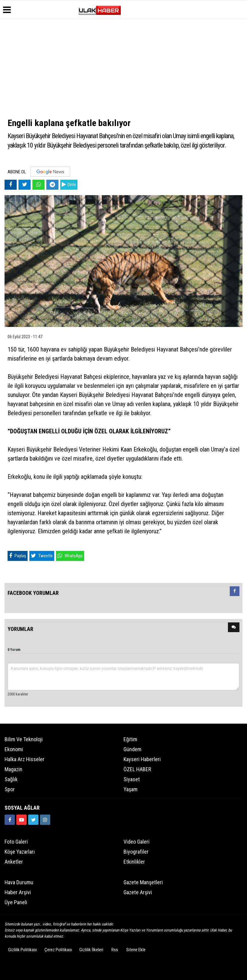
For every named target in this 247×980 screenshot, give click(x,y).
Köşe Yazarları (20, 852)
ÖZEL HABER (137, 769)
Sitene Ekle (136, 950)
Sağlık (11, 779)
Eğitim (130, 739)
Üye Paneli (16, 902)
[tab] (235, 592)
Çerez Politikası (58, 950)
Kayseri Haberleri (142, 759)
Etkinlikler (134, 862)
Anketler (14, 862)
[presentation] (235, 591)
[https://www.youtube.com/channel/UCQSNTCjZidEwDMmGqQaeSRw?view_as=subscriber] (21, 820)
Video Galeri (137, 842)
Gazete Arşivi (138, 892)
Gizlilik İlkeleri (91, 950)
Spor (10, 789)
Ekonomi (14, 749)
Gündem (132, 749)
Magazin (13, 769)
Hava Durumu (19, 882)
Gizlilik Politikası (23, 950)
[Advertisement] (123, 68)
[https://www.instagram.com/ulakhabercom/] (45, 820)
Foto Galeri (16, 842)
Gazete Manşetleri (143, 882)
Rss (115, 950)
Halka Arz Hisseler (25, 759)
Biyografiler (136, 852)
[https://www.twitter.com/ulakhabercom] (33, 820)
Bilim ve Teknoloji (24, 739)
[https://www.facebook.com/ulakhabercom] (10, 820)
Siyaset (132, 779)
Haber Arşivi (18, 892)
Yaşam (130, 789)
